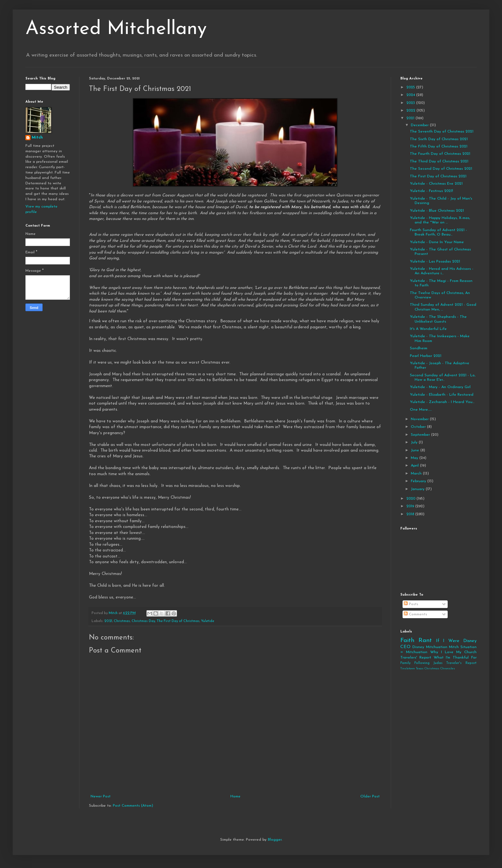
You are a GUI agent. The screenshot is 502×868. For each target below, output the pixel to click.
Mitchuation (437, 647)
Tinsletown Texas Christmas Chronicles (428, 669)
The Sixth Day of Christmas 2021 (439, 139)
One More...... (421, 410)
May (415, 458)
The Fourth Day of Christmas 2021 (440, 154)
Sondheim (419, 348)
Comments (415, 614)
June (416, 450)
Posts (411, 604)
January (418, 489)
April (415, 466)
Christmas (122, 621)
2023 (411, 103)
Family (405, 663)
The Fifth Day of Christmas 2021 (439, 147)
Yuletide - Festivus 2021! (431, 191)
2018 (411, 514)
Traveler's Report (461, 663)
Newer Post (101, 796)
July (415, 442)
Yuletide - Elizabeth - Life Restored (442, 395)
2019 (411, 506)
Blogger (275, 840)
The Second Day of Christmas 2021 (441, 169)
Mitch (37, 138)
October (419, 427)
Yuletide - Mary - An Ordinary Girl (440, 387)
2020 (411, 499)
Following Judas (428, 663)
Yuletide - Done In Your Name (437, 242)
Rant (425, 641)
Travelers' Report (416, 658)
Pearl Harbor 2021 (426, 356)
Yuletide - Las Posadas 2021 (435, 262)
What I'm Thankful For (455, 658)
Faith (407, 641)
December (420, 125)
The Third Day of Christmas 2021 (439, 161)
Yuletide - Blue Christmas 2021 (437, 211)
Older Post (370, 796)
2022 (411, 111)
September (421, 435)
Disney (418, 647)
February (419, 481)
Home (235, 796)
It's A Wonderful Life (428, 329)
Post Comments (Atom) (133, 806)
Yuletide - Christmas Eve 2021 (436, 184)
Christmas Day (143, 621)
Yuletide (208, 621)
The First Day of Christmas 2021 (438, 176)
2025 (411, 87)
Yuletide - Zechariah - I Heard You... (442, 402)
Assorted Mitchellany (116, 29)
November (420, 419)
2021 (108, 621)
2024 (411, 95)
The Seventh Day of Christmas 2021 (442, 132)
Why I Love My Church (453, 652)
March (417, 474)
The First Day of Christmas (178, 621)
